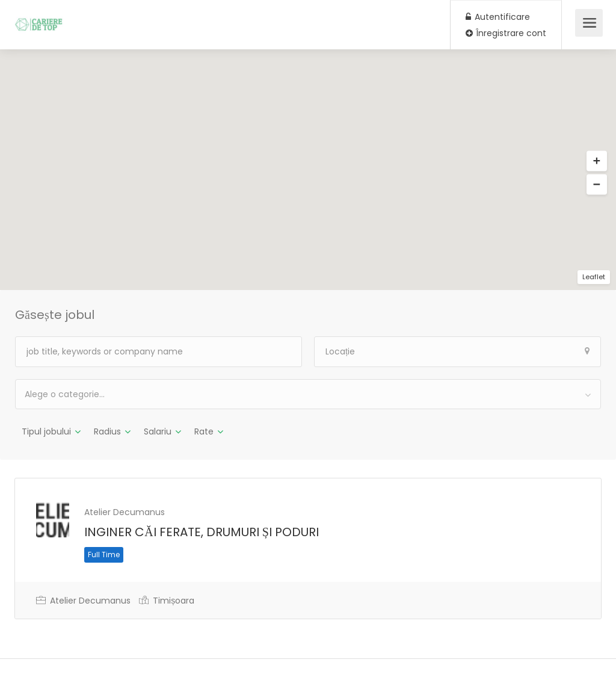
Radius (107, 431)
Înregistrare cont (506, 33)
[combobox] (308, 394)
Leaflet (594, 277)
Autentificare (498, 17)
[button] (597, 161)
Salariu (158, 431)
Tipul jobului (46, 431)
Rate (204, 431)
